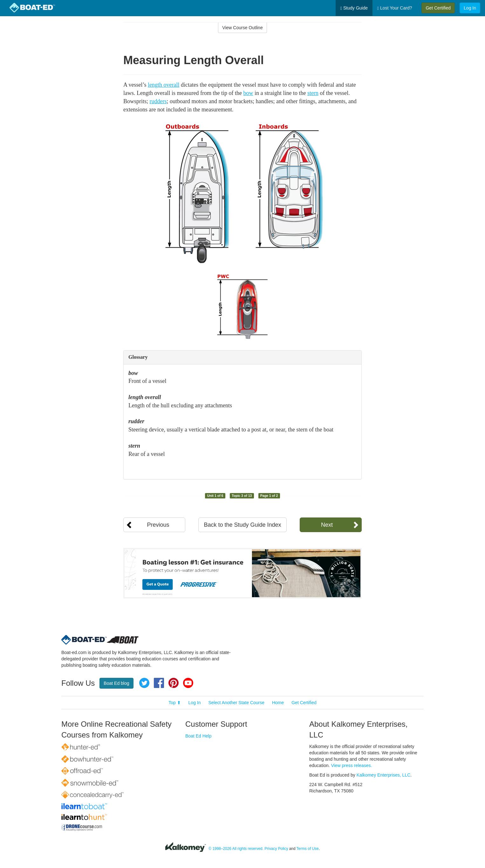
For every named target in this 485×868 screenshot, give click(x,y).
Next (327, 525)
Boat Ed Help (198, 736)
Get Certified (438, 8)
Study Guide (354, 8)
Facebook (159, 683)
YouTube (188, 683)
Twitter (144, 683)
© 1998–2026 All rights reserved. (236, 849)
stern (313, 93)
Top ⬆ (174, 703)
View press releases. (352, 765)
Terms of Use (308, 849)
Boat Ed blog (116, 683)
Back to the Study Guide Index (242, 525)
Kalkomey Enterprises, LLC (384, 775)
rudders (158, 101)
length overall (164, 85)
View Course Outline (242, 28)
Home (278, 703)
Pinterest (174, 683)
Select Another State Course (236, 703)
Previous (158, 525)
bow (248, 93)
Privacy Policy (276, 849)
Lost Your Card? (395, 8)
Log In (470, 8)
